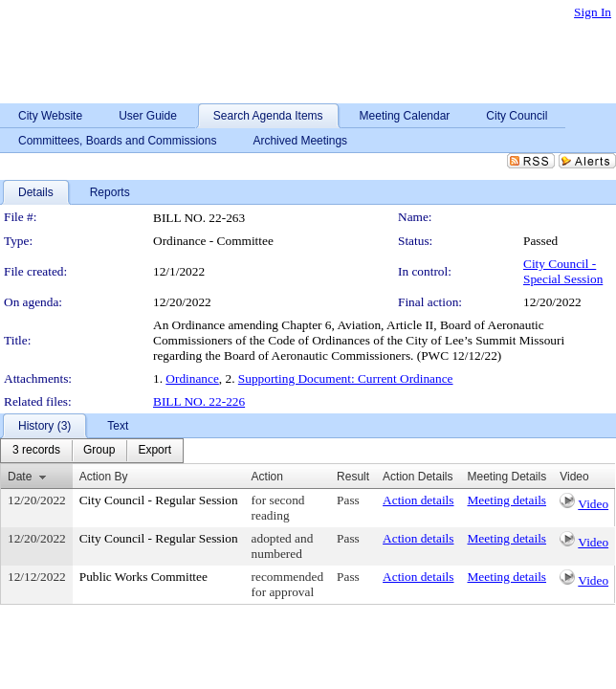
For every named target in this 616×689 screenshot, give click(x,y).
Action (267, 477)
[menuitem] (36, 451)
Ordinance (192, 378)
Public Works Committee (143, 577)
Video (593, 504)
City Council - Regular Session (159, 500)
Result (353, 477)
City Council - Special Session (563, 271)
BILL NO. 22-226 (199, 401)
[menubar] (92, 451)
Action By (104, 477)
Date (20, 477)
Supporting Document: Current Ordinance (346, 378)
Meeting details (507, 500)
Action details (418, 500)
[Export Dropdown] (154, 451)
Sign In (593, 12)
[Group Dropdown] (99, 451)
